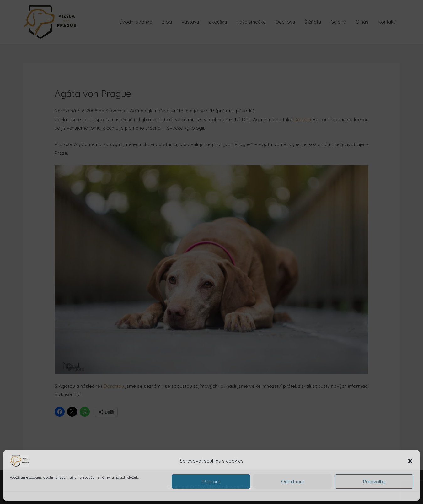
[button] (410, 461)
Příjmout (211, 482)
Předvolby (374, 482)
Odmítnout (293, 482)
